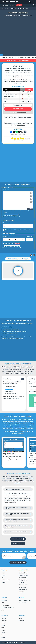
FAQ (3, 603)
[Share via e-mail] (22, 132)
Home (3, 573)
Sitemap (4, 582)
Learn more (18, 105)
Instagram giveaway (23, 573)
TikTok (3, 628)
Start (18, 271)
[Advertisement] (18, 36)
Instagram (18, 483)
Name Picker (4, 57)
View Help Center (18, 539)
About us (4, 575)
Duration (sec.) (30, 236)
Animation (5, 236)
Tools (3, 578)
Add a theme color (10, 243)
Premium (19, 5)
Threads (4, 630)
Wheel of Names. (9, 389)
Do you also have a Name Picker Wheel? (16, 532)
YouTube (4, 623)
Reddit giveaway (23, 590)
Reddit (3, 632)
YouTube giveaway (23, 578)
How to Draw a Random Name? (22, 57)
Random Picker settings (9, 82)
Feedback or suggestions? (18, 134)
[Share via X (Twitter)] (14, 132)
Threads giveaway (23, 585)
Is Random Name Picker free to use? (15, 489)
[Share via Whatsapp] (17, 132)
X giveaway (21, 582)
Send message (18, 544)
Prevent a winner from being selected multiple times (18, 230)
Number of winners (7, 223)
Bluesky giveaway (23, 587)
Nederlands (21, 621)
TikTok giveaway (23, 580)
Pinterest (4, 637)
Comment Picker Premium (25, 600)
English (20, 618)
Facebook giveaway (23, 575)
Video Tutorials (5, 605)
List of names (6, 190)
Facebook (29, 481)
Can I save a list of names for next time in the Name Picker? (16, 526)
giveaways (14, 424)
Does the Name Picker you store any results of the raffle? (17, 514)
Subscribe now (18, 109)
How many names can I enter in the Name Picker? (16, 508)
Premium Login (5, 5)
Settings (11, 57)
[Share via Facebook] (11, 132)
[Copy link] (25, 132)
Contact (3, 610)
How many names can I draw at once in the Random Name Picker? (17, 520)
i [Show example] (16, 94)
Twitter (3, 625)
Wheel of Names (21, 125)
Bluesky (3, 635)
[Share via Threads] (19, 132)
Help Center (12, 5)
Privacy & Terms (5, 580)
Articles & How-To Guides (8, 607)
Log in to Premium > (22, 112)
